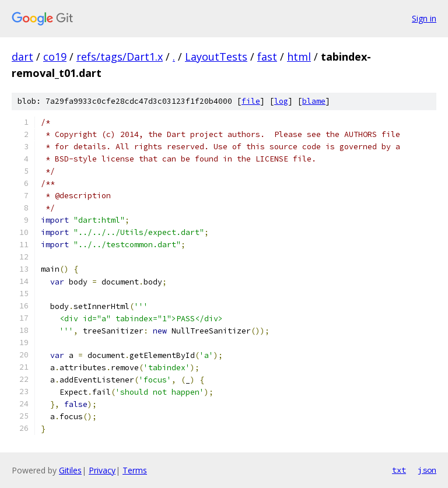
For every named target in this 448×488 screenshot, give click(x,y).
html (299, 57)
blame (314, 101)
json (427, 470)
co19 (55, 57)
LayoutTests (216, 57)
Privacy (102, 470)
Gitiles (70, 470)
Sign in (424, 18)
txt (399, 470)
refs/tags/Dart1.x (120, 57)
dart (22, 57)
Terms (135, 470)
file (251, 101)
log (281, 101)
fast (267, 57)
